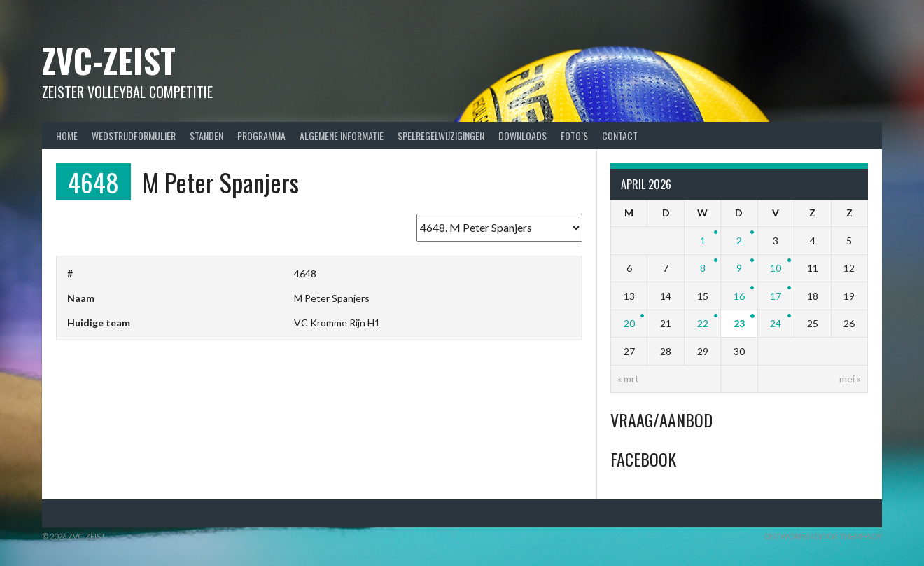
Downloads (523, 136)
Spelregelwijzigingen (441, 136)
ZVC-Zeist (109, 60)
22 (703, 323)
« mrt (628, 379)
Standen (206, 136)
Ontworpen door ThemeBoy (823, 536)
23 (739, 323)
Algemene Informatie (342, 136)
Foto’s (574, 136)
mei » (850, 379)
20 (629, 323)
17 (776, 296)
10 (776, 268)
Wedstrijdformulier (134, 136)
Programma (261, 136)
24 (776, 323)
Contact (620, 136)
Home (67, 136)
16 (739, 296)
